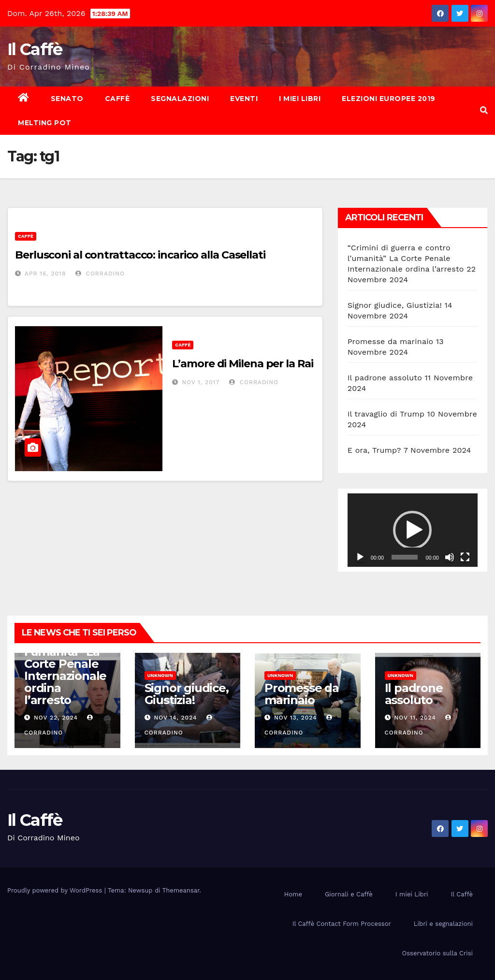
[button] (484, 110)
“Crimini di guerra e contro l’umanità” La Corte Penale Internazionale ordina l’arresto (406, 258)
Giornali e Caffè (349, 894)
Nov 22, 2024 (56, 718)
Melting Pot (45, 123)
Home (293, 894)
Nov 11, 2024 (415, 718)
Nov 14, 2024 (175, 718)
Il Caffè (35, 49)
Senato (67, 99)
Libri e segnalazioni (443, 924)
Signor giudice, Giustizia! (395, 305)
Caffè (117, 99)
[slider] (405, 557)
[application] (413, 530)
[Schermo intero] (465, 557)
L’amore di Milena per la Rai (242, 364)
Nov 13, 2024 (296, 718)
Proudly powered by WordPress (56, 890)
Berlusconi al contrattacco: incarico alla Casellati (140, 255)
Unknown (160, 675)
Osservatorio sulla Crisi (437, 953)
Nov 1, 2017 (201, 382)
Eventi (244, 99)
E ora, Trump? (374, 450)
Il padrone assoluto (385, 378)
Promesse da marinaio (391, 341)
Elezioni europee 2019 (389, 99)
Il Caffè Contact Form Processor (342, 924)
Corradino (100, 274)
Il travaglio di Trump (386, 414)
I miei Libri (300, 99)
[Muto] (450, 557)
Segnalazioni (180, 99)
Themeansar (181, 890)
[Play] (360, 557)
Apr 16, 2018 (45, 274)
